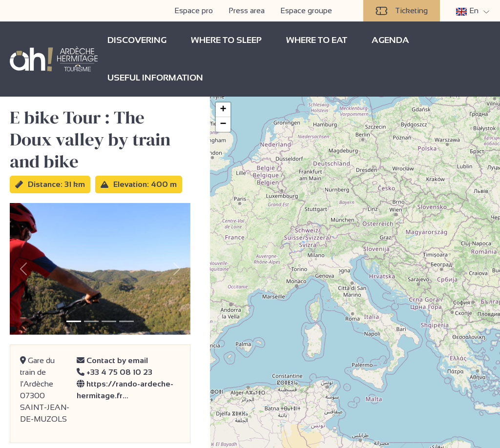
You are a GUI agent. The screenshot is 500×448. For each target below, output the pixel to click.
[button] (223, 110)
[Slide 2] (91, 321)
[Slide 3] (109, 321)
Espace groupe (306, 10)
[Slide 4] (126, 321)
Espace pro (194, 10)
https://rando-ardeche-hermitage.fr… (125, 390)
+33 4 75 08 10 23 (115, 372)
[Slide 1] (74, 321)
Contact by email (112, 360)
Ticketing (402, 11)
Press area (247, 10)
